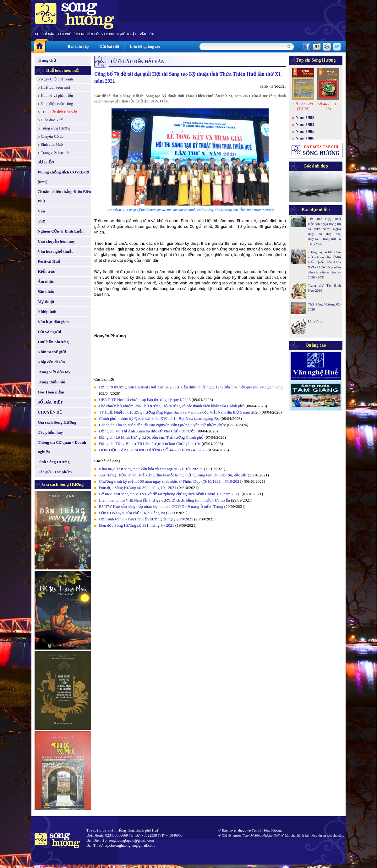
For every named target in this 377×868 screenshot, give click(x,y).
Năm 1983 (305, 118)
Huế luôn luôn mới (63, 70)
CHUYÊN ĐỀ (50, 412)
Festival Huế (49, 261)
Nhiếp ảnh (47, 312)
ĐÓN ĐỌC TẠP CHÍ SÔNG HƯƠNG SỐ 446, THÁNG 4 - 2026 (153, 450)
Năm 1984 (305, 125)
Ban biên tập (78, 47)
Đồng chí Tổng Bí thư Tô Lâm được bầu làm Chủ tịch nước (150, 444)
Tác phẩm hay (50, 432)
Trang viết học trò (55, 153)
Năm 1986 (305, 138)
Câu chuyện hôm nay (56, 241)
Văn (41, 211)
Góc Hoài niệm (51, 392)
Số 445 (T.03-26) (328, 106)
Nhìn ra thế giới (52, 352)
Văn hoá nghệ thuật (55, 251)
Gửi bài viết (109, 47)
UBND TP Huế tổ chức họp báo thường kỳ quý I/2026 (145, 400)
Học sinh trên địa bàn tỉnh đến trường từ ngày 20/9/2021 (146, 519)
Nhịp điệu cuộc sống (57, 104)
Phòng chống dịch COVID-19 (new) (63, 177)
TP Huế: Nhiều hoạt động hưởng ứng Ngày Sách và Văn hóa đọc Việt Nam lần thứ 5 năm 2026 (179, 412)
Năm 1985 (305, 132)
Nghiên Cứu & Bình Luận (61, 231)
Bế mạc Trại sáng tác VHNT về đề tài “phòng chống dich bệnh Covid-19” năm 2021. (170, 494)
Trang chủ (47, 60)
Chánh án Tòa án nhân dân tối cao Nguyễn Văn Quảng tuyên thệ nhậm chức (162, 425)
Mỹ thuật (46, 302)
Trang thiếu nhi (52, 382)
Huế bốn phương (53, 342)
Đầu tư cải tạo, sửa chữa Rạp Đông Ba (132, 513)
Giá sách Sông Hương (57, 422)
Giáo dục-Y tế (52, 120)
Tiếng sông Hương (56, 128)
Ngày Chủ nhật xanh (57, 79)
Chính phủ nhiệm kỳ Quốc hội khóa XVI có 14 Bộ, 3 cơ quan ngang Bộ (159, 418)
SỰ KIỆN (46, 162)
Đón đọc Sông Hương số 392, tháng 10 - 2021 (138, 488)
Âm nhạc (46, 281)
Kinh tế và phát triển (57, 96)
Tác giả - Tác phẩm (55, 472)
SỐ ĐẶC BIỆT (50, 402)
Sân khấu (46, 291)
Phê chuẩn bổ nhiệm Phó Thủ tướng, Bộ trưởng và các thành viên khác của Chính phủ (172, 406)
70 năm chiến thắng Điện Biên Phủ (64, 196)
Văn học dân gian (53, 322)
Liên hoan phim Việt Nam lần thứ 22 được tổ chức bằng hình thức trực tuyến (164, 500)
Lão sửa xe (316, 321)
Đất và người (49, 332)
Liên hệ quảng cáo (145, 47)
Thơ (41, 221)
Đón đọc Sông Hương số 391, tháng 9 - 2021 (137, 525)
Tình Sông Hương (54, 462)
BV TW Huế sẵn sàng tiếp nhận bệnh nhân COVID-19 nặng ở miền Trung (161, 506)
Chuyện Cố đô (52, 136)
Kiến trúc (46, 271)
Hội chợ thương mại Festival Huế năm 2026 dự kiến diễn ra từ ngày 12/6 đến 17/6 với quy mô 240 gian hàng (191, 387)
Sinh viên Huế (52, 145)
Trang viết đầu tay (54, 372)
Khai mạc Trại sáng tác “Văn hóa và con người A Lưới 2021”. (151, 469)
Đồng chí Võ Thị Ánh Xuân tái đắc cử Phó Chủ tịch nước (147, 431)
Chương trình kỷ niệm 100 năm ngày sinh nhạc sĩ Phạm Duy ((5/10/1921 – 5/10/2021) (171, 481)
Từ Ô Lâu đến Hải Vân (59, 112)
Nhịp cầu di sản (51, 362)
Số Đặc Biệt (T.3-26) (303, 106)
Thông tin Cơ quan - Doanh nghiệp (62, 447)
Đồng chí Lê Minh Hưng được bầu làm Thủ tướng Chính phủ (151, 437)
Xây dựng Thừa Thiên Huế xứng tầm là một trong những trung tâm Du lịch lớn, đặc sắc (173, 475)
